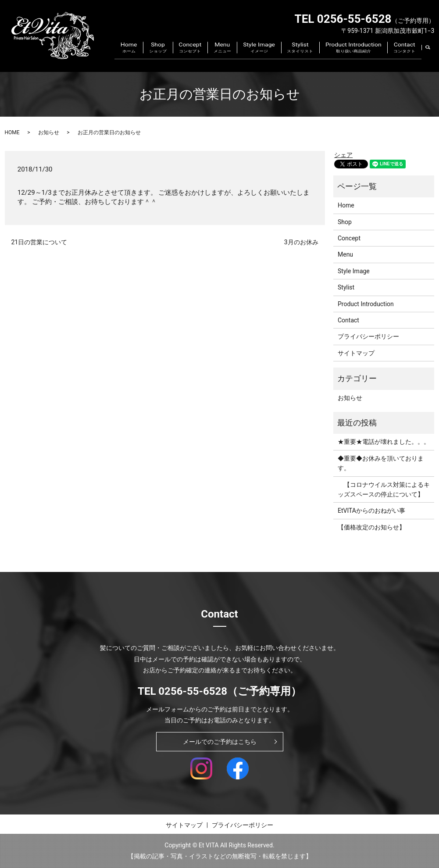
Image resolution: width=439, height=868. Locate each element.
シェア (343, 155)
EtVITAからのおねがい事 (371, 511)
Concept (222, 55)
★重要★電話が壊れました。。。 (384, 442)
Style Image (280, 55)
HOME (12, 132)
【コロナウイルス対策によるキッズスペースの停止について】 (384, 489)
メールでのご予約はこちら (220, 742)
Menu (249, 55)
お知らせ (49, 132)
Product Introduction (362, 55)
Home (173, 55)
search (433, 55)
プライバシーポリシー (368, 336)
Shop (196, 55)
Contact (407, 55)
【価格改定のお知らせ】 (371, 527)
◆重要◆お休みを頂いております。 (381, 463)
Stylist (315, 55)
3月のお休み (301, 242)
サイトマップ (356, 353)
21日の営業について (39, 242)
